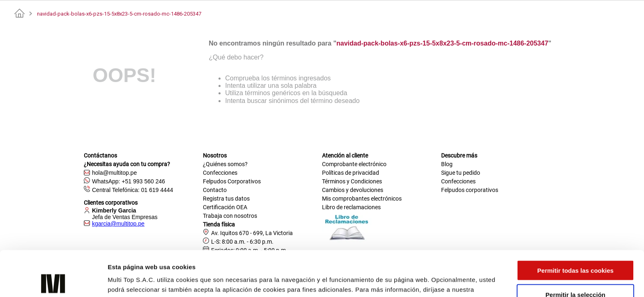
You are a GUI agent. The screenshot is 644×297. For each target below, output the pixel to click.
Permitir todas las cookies (575, 225)
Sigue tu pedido (461, 173)
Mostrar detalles (441, 281)
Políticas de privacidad (351, 173)
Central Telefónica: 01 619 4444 (132, 190)
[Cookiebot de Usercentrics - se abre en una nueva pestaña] (53, 281)
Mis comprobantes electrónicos (362, 199)
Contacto (215, 190)
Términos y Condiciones (352, 181)
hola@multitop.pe (114, 173)
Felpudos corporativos (470, 190)
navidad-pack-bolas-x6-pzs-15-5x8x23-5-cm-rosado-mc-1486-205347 (119, 14)
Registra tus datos (226, 199)
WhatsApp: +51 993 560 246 (129, 181)
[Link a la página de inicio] (20, 14)
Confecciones (220, 173)
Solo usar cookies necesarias (575, 273)
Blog (447, 164)
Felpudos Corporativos (232, 181)
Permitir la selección (575, 249)
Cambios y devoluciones (353, 190)
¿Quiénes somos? (225, 164)
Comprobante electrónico (354, 164)
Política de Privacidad (142, 254)
